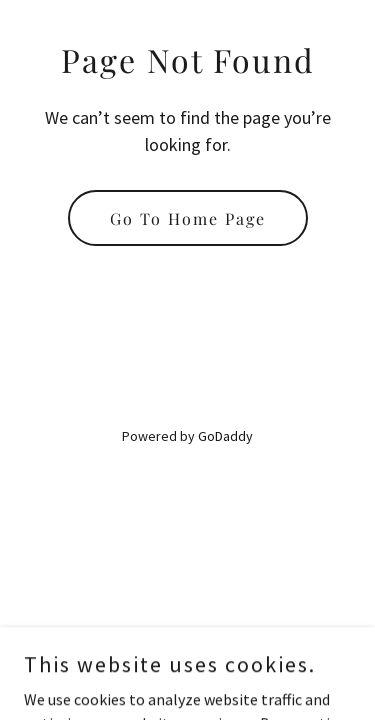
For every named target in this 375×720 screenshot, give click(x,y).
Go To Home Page (188, 218)
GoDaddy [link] (225, 436)
